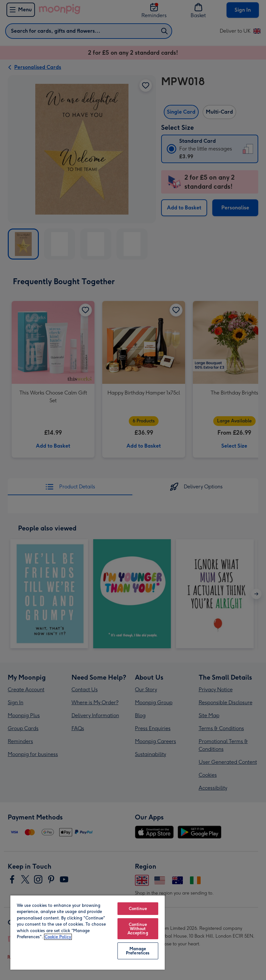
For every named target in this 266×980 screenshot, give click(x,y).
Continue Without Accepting (138, 929)
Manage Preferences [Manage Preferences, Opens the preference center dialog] (138, 951)
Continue (138, 909)
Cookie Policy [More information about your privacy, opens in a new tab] (58, 937)
